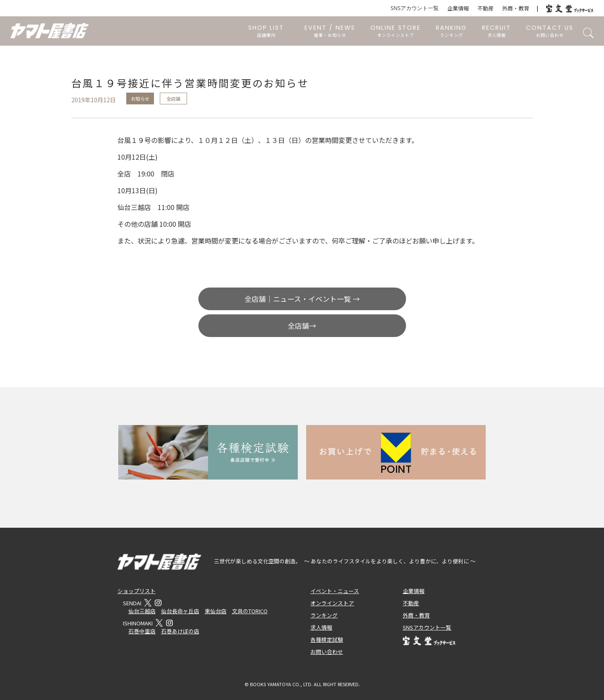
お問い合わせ (327, 652)
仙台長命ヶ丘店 (180, 611)
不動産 (486, 8)
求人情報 (321, 627)
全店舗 (173, 99)
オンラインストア (332, 603)
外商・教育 (516, 8)
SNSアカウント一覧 (415, 8)
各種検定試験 (327, 639)
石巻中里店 (142, 631)
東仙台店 (216, 611)
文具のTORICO (250, 611)
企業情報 (458, 8)
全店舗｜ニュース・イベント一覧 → (302, 299)
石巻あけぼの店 (180, 631)
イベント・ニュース (335, 591)
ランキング (324, 615)
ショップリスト (137, 591)
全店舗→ (302, 326)
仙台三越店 (142, 611)
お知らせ (140, 99)
